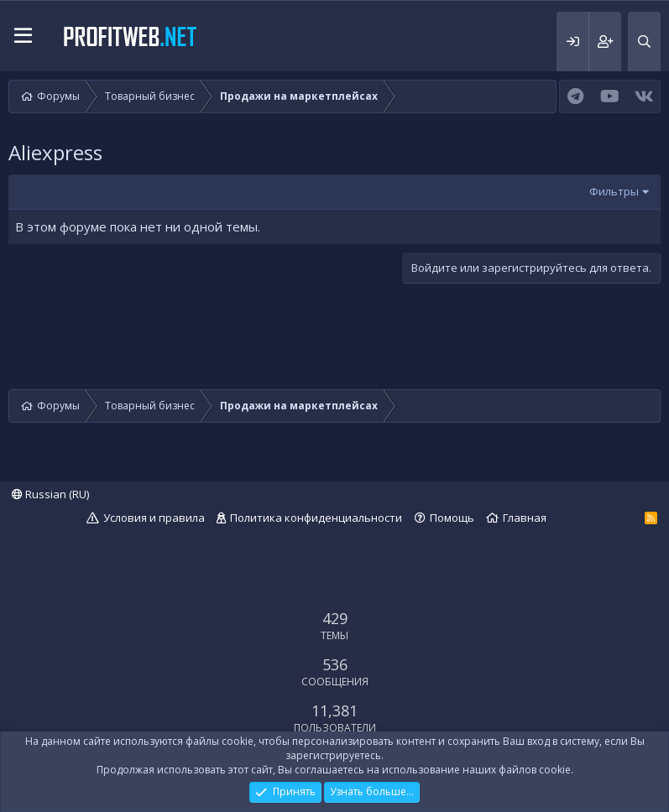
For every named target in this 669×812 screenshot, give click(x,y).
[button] (23, 36)
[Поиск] (644, 42)
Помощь (452, 518)
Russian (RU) (50, 494)
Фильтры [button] (614, 191)
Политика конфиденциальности (316, 518)
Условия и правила (154, 518)
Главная (525, 518)
